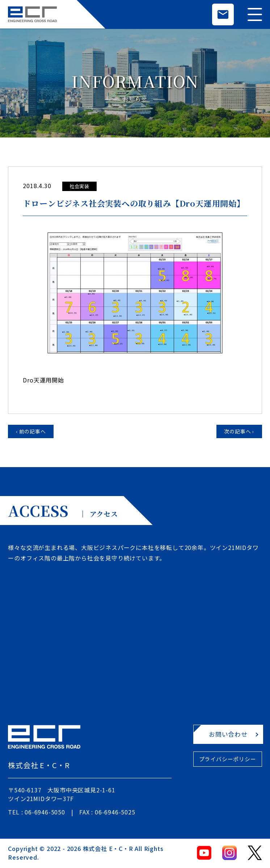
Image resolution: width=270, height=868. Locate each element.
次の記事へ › (238, 432)
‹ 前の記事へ (33, 432)
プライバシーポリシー (217, 761)
